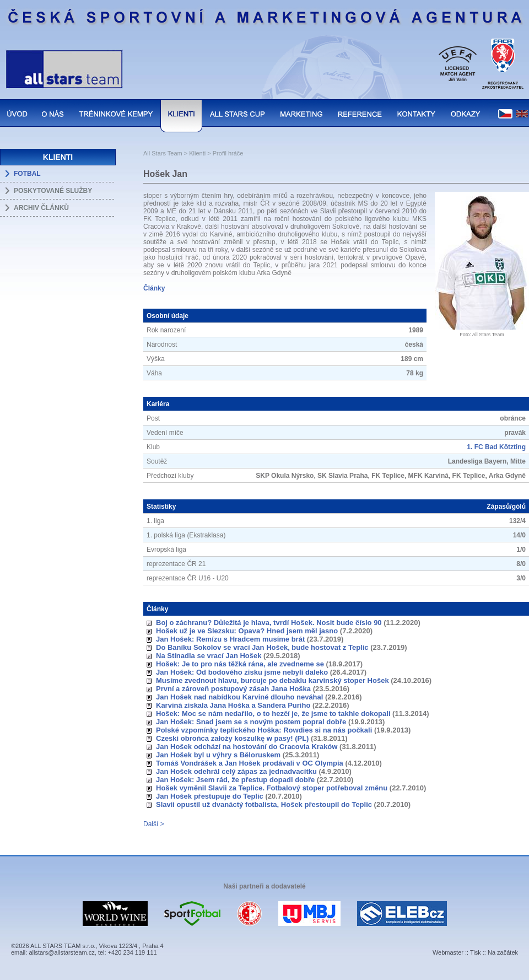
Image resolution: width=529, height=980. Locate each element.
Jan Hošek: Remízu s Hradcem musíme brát (230, 639)
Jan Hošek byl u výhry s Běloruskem (218, 755)
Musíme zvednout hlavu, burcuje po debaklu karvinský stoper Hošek (272, 680)
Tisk (476, 952)
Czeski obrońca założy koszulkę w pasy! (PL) (232, 738)
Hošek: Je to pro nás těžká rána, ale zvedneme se (240, 664)
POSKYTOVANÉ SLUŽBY (53, 191)
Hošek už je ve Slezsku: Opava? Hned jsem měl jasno (247, 631)
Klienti (197, 153)
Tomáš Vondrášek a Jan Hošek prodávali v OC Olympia (250, 763)
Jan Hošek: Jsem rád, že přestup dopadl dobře (235, 780)
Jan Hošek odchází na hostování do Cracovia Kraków (247, 747)
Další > (154, 824)
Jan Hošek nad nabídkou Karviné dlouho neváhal (239, 697)
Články (154, 288)
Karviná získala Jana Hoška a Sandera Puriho (233, 705)
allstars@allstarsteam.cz (61, 952)
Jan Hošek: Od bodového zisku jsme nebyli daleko (242, 672)
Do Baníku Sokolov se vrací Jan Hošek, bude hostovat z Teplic (262, 647)
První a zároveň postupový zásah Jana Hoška (233, 689)
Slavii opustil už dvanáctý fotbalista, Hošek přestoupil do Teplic (264, 804)
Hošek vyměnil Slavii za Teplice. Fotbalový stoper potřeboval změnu (272, 788)
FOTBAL (27, 174)
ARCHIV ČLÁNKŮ (41, 208)
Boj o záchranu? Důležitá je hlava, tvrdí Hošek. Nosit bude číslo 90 (269, 623)
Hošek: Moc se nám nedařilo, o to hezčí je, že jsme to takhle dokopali (273, 714)
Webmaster (448, 952)
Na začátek (503, 952)
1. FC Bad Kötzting (496, 447)
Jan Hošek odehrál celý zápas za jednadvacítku (236, 771)
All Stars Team (163, 153)
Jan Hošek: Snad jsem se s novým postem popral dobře (251, 722)
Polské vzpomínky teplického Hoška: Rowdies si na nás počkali (264, 730)
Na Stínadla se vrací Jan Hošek (209, 656)
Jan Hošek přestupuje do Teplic (210, 796)
